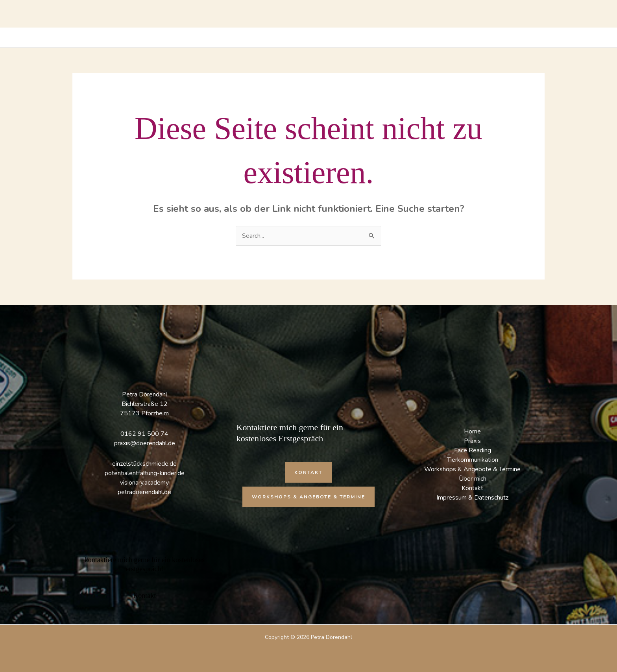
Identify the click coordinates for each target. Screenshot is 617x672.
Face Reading (473, 450)
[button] (308, 472)
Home (472, 431)
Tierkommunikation (473, 460)
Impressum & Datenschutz (472, 498)
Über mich (473, 479)
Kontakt (472, 488)
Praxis (472, 441)
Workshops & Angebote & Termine (472, 469)
